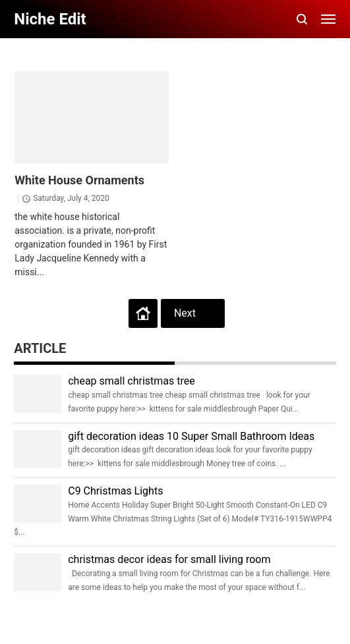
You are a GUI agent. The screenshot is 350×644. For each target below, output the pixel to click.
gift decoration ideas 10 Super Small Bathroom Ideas (191, 436)
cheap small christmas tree (131, 381)
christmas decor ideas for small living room (169, 559)
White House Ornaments (79, 180)
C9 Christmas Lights (115, 491)
